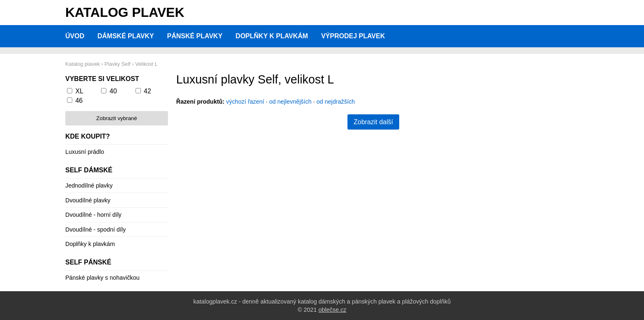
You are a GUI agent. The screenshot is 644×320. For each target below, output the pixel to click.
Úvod (75, 36)
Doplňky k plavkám (272, 36)
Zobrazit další (373, 122)
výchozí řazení (245, 102)
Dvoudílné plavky (88, 200)
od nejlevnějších (290, 102)
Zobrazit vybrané (116, 118)
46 (79, 101)
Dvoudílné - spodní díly (95, 230)
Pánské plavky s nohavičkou (102, 278)
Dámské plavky (126, 36)
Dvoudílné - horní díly (93, 215)
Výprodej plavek (353, 36)
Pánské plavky (195, 36)
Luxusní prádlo (85, 152)
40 (113, 91)
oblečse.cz (332, 310)
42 (147, 91)
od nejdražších (336, 102)
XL (79, 91)
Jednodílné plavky (89, 186)
